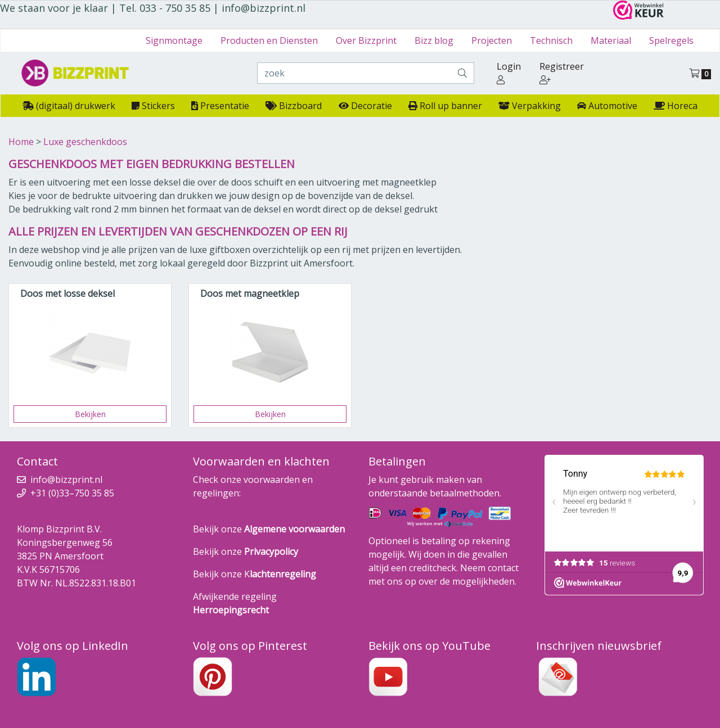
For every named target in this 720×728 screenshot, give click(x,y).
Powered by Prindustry (360, 717)
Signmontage (174, 40)
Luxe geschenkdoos (85, 142)
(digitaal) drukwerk (69, 106)
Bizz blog (434, 40)
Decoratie (365, 106)
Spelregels (671, 40)
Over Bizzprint (366, 40)
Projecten (492, 40)
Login (509, 72)
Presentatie (220, 106)
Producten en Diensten (269, 40)
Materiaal (611, 40)
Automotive (607, 106)
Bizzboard (294, 106)
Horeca (676, 106)
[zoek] (354, 73)
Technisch (551, 40)
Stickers (153, 106)
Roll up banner (445, 106)
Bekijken (90, 414)
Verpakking (530, 106)
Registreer (562, 72)
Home (21, 142)
